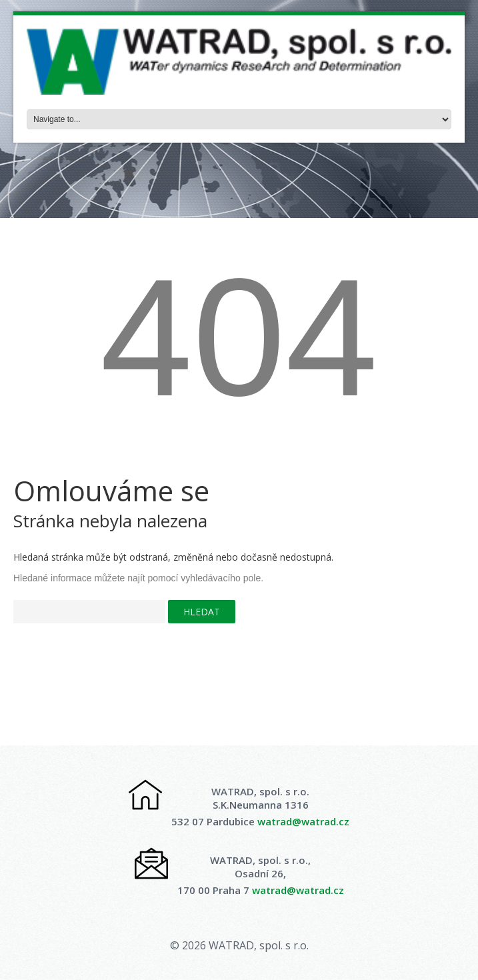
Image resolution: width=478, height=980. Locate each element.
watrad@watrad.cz (303, 821)
